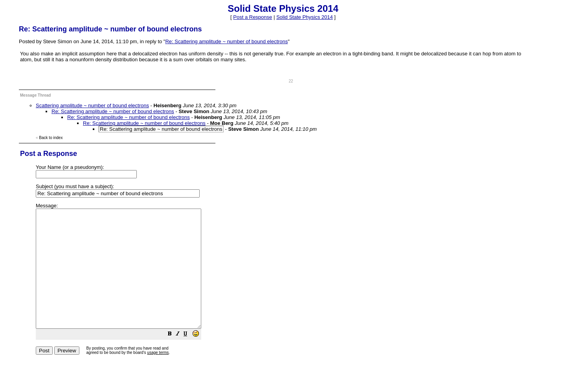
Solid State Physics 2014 (305, 17)
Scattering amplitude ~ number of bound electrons (92, 105)
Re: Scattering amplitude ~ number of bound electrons (226, 41)
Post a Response (253, 17)
